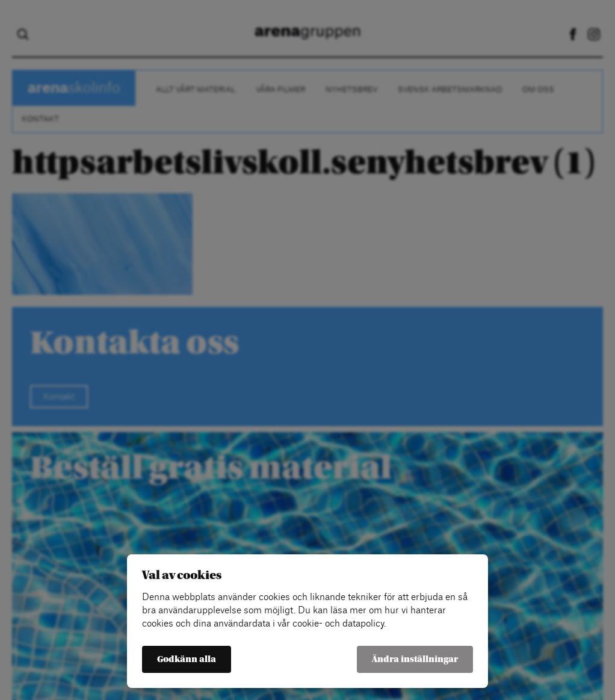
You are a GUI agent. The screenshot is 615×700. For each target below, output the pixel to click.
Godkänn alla (187, 659)
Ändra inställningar (415, 659)
